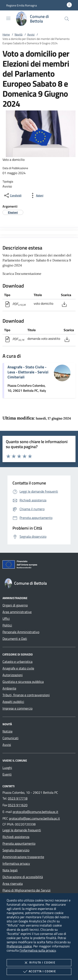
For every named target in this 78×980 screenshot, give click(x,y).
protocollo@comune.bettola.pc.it (35, 812)
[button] (22, 5)
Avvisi (31, 34)
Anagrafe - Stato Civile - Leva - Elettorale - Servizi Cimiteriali (28, 372)
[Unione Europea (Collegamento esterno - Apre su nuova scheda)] (39, 565)
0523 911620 (18, 805)
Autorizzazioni (13, 675)
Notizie (7, 731)
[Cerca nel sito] (67, 19)
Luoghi (7, 768)
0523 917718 (18, 798)
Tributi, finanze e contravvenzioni (26, 695)
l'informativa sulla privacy (38, 950)
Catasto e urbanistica (17, 662)
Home (6, 34)
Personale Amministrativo (21, 632)
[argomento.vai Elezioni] (13, 212)
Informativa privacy (16, 863)
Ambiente (9, 688)
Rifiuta (39, 963)
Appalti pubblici (13, 702)
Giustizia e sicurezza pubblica (23, 682)
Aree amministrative (17, 612)
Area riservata (13, 884)
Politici (7, 625)
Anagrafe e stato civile (18, 668)
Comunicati (11, 738)
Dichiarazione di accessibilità (23, 877)
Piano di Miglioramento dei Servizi (27, 890)
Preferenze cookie (19, 946)
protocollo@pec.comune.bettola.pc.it (34, 818)
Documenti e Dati (15, 639)
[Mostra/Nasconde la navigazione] (8, 18)
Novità (19, 34)
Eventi (7, 774)
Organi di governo (15, 605)
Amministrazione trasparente (23, 857)
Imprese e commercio (17, 708)
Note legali (10, 870)
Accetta (39, 971)
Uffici (6, 619)
